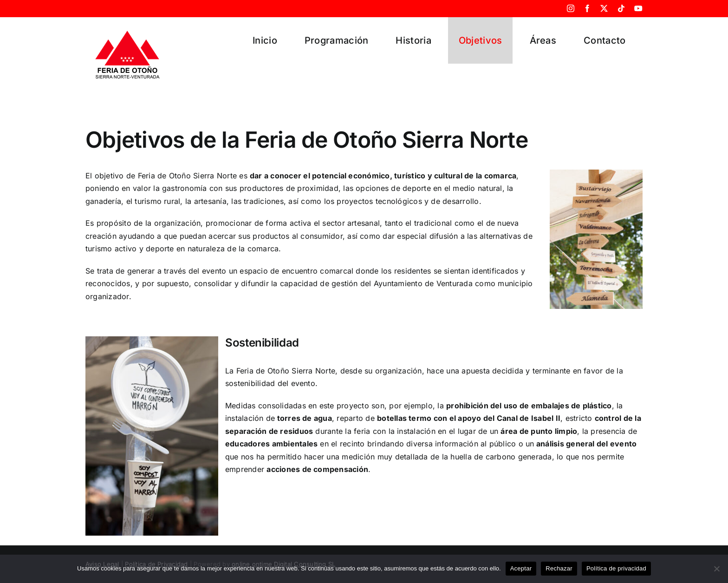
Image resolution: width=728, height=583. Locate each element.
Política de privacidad (616, 568)
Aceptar (521, 568)
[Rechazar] (716, 569)
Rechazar (559, 568)
